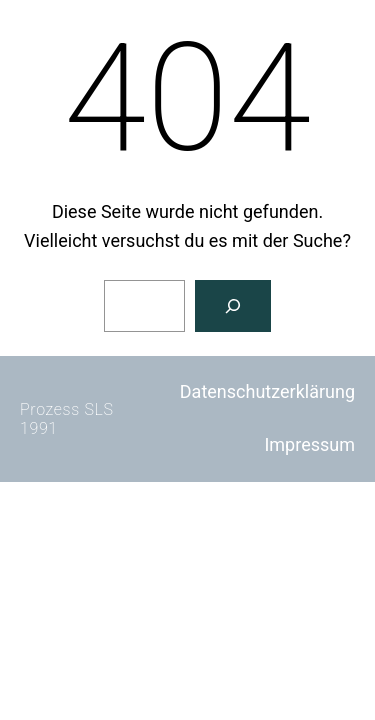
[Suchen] (233, 306)
